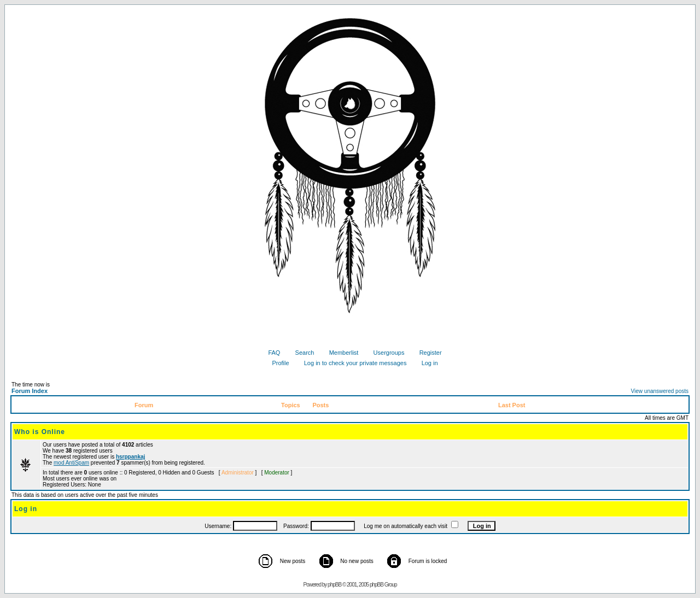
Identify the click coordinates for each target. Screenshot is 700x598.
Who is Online (40, 432)
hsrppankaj (130, 457)
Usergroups (385, 353)
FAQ (270, 353)
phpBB (334, 585)
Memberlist (340, 353)
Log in (426, 363)
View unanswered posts (660, 391)
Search (301, 353)
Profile (276, 363)
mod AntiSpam (71, 463)
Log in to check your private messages (351, 363)
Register (427, 353)
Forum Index (30, 391)
